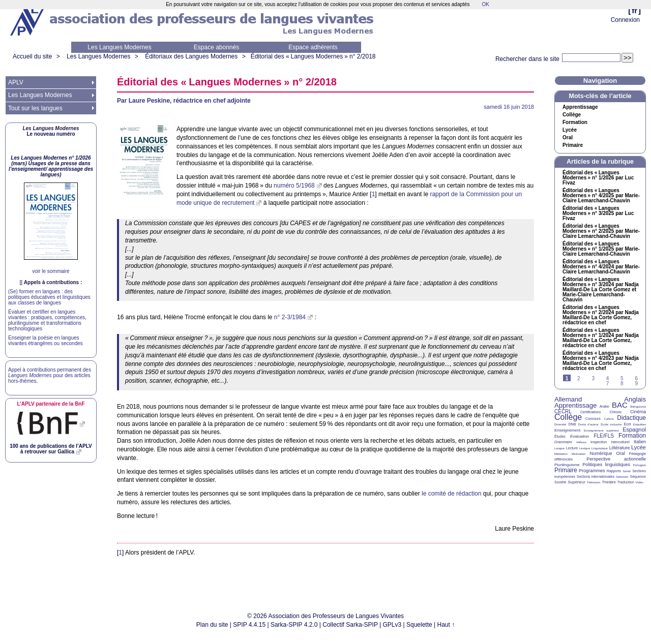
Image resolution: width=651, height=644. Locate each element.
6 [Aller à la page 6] (636, 378)
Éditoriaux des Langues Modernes (191, 56)
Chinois (616, 412)
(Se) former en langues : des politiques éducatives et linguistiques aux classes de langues (49, 297)
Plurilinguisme (567, 465)
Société (560, 482)
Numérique (601, 453)
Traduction (626, 482)
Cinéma (638, 412)
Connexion (625, 20)
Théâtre (609, 482)
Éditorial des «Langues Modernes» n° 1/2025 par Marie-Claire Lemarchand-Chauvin (601, 249)
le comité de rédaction (451, 494)
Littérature (620, 448)
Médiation (561, 454)
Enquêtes (640, 424)
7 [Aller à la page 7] (608, 384)
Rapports (614, 471)
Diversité (560, 424)
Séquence (638, 477)
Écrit (627, 424)
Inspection (599, 442)
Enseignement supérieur (601, 431)
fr (634, 10)
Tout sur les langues (35, 108)
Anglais (635, 399)
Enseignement (567, 430)
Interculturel (620, 442)
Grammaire (563, 442)
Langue (559, 448)
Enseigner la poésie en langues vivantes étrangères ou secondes (46, 341)
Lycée (570, 130)
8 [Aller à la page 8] (622, 384)
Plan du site (212, 625)
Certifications (590, 412)
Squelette (419, 625)
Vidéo (639, 482)
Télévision (594, 482)
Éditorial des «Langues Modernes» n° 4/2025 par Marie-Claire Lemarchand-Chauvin (601, 196)
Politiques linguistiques (606, 465)
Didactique (631, 418)
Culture (609, 419)
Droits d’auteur (588, 424)
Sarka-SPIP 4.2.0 (294, 625)
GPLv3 (392, 625)
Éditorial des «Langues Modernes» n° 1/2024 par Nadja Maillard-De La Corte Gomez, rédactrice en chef (601, 338)
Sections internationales (596, 477)
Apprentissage (580, 107)
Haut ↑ (446, 625)
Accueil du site (32, 56)
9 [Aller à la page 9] (636, 384)
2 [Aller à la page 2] (579, 378)
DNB (572, 424)
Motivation (579, 454)
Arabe (604, 406)
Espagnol (634, 430)
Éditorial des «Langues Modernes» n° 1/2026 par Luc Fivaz (598, 178)
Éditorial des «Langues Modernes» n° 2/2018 (313, 56)
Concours (593, 419)
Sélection (622, 477)
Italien (640, 442)
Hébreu (581, 442)
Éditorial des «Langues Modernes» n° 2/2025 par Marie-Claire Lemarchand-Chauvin (601, 231)
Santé (627, 471)
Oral (568, 138)
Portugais (640, 465)
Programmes (592, 471)
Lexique (585, 448)
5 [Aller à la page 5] (622, 378)
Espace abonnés (216, 47)
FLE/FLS (603, 436)
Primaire (573, 145)
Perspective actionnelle (616, 459)
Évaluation (580, 436)
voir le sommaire (51, 271)
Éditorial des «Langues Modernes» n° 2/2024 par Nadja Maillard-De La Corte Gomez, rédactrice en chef (601, 315)
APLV (16, 82)
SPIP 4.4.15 (249, 625)
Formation (575, 122)
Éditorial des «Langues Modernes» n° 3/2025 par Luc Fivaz (598, 213)
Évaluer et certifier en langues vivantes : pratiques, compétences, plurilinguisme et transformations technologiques (47, 320)
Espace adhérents (313, 47)
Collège (572, 115)
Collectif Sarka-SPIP (350, 625)
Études (560, 436)
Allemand (568, 399)
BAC (620, 405)
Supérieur (576, 482)
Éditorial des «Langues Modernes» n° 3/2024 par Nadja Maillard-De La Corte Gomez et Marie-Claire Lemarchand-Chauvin (601, 290)
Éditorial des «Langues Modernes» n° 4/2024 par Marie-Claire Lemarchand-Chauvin (601, 267)
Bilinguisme (638, 407)
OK (485, 4)
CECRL (563, 411)
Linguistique (600, 448)
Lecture (572, 448)
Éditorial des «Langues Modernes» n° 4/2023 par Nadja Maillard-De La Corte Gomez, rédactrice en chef (601, 361)
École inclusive (611, 424)
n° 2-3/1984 (290, 317)
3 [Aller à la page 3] (593, 378)
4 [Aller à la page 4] (608, 378)
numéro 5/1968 (294, 186)
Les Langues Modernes (119, 47)
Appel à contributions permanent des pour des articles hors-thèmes (50, 375)
